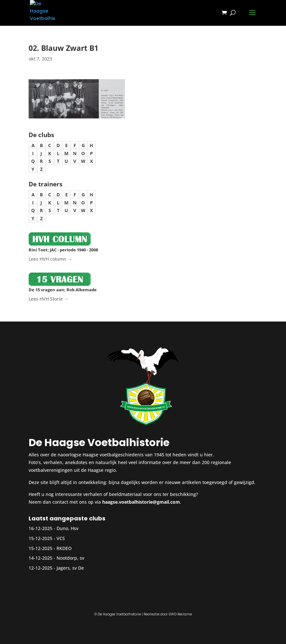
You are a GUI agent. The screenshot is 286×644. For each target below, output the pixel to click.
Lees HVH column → (50, 259)
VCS (61, 538)
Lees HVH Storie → (49, 299)
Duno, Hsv (67, 528)
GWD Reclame (180, 614)
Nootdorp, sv (70, 558)
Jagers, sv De (70, 568)
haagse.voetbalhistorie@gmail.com (141, 502)
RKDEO (64, 548)
